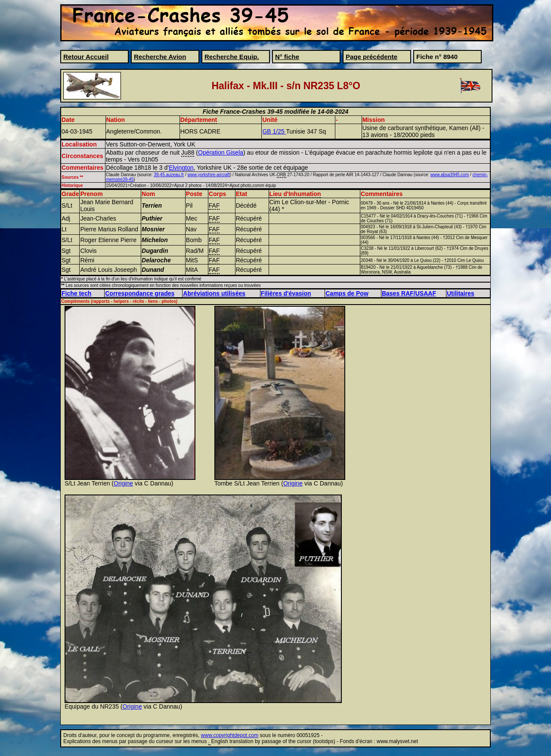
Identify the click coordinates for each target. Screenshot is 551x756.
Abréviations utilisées (214, 293)
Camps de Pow (347, 293)
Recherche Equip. (232, 57)
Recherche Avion (160, 57)
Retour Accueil (86, 57)
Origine (123, 483)
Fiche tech (76, 293)
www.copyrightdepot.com (230, 735)
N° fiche (287, 57)
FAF (214, 205)
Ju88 (188, 152)
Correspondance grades (140, 293)
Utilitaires (461, 293)
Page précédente (371, 57)
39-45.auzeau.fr (169, 175)
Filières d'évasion (286, 293)
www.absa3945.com (450, 175)
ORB (282, 175)
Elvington (181, 168)
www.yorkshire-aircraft (209, 175)
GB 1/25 (274, 131)
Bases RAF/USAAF (409, 293)
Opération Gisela (221, 152)
